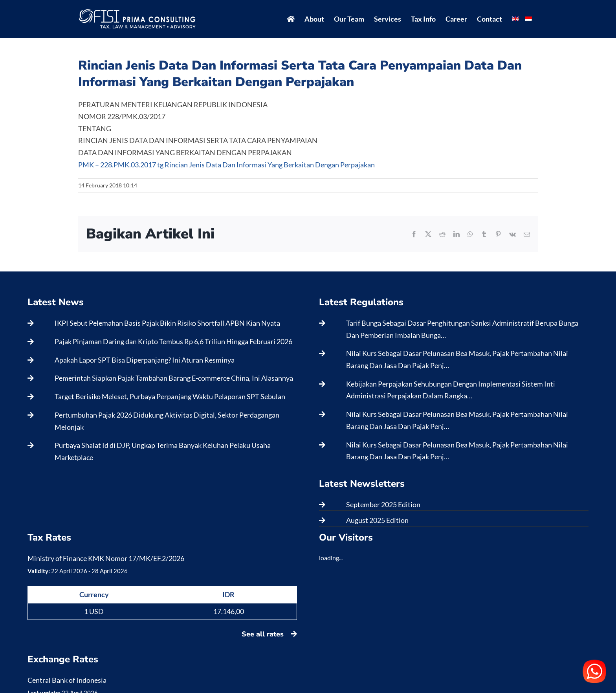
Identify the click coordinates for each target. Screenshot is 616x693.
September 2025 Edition (383, 504)
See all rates (269, 634)
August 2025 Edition (377, 520)
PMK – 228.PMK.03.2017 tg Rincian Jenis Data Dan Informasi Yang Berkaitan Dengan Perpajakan (226, 165)
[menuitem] (515, 19)
